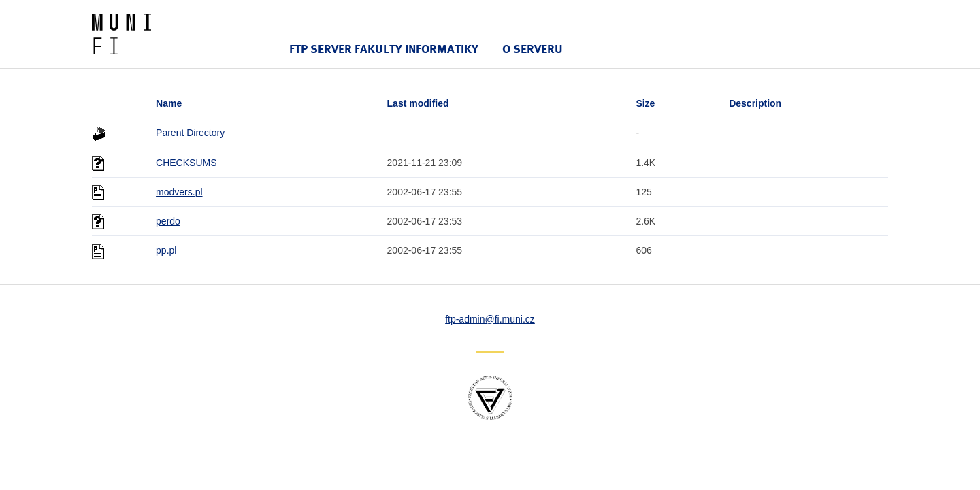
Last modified (418, 103)
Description (755, 103)
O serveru (533, 49)
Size (645, 103)
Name (169, 103)
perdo (168, 221)
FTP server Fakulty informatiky (384, 49)
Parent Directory (190, 133)
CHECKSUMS (186, 163)
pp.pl (166, 250)
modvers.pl (179, 192)
